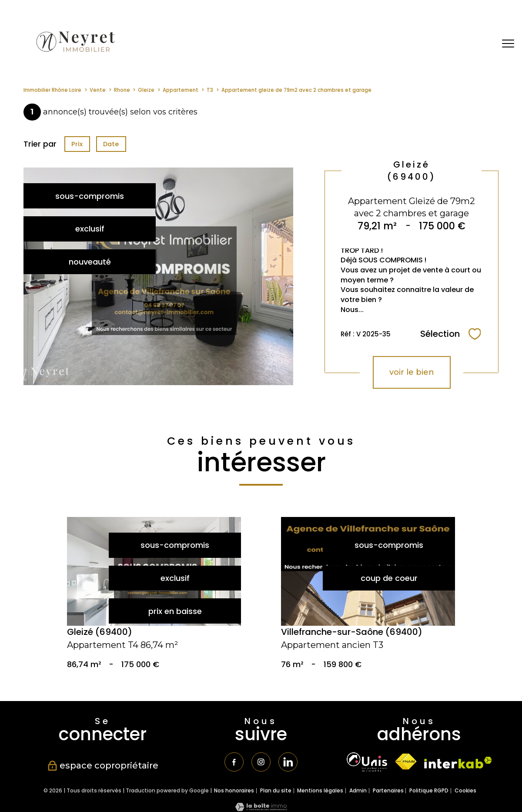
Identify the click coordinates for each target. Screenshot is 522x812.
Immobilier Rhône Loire (52, 90)
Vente (98, 90)
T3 (210, 90)
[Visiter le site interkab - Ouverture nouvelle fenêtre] (458, 763)
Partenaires (388, 793)
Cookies (465, 793)
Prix (77, 144)
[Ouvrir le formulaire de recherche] (480, 44)
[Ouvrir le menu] (508, 44)
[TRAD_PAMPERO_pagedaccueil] (75, 52)
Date (111, 144)
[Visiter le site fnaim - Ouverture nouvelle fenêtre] (406, 762)
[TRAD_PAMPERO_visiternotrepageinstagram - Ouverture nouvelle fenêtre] (261, 763)
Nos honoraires (234, 793)
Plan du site (276, 793)
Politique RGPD (429, 793)
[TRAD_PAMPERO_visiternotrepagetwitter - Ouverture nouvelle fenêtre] (291, 763)
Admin (358, 793)
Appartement (181, 90)
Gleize (146, 90)
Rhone (122, 90)
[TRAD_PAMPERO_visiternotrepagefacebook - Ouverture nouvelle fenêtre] (232, 763)
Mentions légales (320, 793)
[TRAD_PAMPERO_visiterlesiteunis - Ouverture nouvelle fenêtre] (367, 762)
